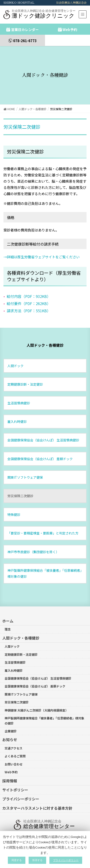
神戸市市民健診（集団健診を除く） (33, 547)
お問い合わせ (14, 760)
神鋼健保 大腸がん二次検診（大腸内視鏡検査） (36, 706)
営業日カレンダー (25, 30)
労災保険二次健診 (20, 491)
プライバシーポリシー (21, 794)
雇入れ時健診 (17, 417)
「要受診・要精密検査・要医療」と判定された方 (43, 529)
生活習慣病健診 (19, 398)
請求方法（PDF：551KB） (29, 306)
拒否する (37, 860)
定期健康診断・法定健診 (25, 380)
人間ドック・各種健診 (45, 341)
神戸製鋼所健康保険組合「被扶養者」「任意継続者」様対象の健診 (45, 569)
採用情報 (10, 776)
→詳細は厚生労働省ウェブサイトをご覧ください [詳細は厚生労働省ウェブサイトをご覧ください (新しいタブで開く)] (42, 252)
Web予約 (70, 30)
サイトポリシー (15, 785)
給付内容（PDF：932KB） (29, 292)
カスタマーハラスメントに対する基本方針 (37, 804)
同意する (17, 860)
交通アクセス (13, 744)
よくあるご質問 (15, 752)
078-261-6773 (25, 41)
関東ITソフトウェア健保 (25, 473)
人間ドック (15, 361)
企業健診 (11, 727)
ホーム (8, 616)
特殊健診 (14, 510)
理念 (8, 625)
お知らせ (10, 735)
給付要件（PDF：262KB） (29, 299)
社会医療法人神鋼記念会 (71, 3)
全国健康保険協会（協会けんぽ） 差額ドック (40, 454)
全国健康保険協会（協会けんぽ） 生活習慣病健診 (43, 436)
